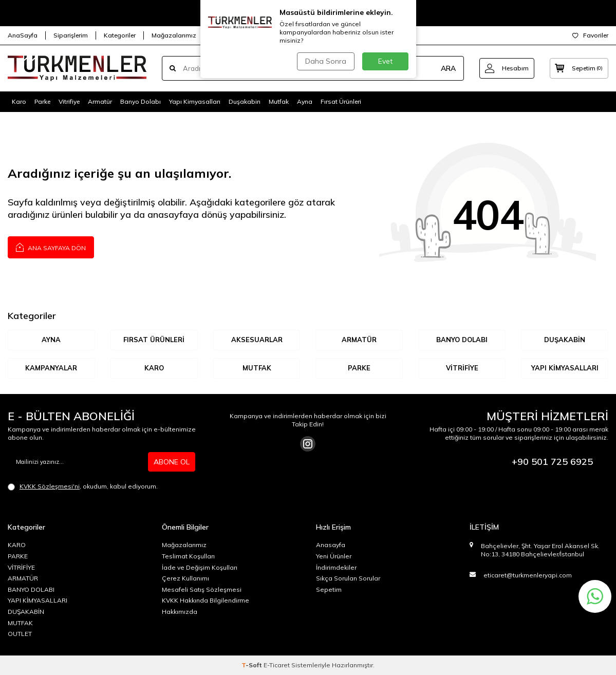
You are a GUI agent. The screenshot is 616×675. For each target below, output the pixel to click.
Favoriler (590, 35)
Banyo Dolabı (141, 101)
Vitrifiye (69, 101)
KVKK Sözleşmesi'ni (50, 486)
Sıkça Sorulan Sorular (348, 578)
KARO (154, 368)
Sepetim (329, 589)
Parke (42, 101)
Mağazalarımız (174, 35)
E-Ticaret (277, 665)
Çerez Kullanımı (185, 578)
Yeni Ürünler (334, 556)
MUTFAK (257, 368)
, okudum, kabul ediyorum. (83, 486)
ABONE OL (172, 462)
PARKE (18, 556)
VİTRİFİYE (462, 368)
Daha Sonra (326, 61)
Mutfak (279, 101)
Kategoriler (120, 35)
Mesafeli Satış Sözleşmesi (202, 589)
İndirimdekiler (336, 567)
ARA (448, 68)
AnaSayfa (23, 35)
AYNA (51, 340)
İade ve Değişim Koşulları (200, 567)
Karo (19, 101)
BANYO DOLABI (462, 340)
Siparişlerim (71, 35)
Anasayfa (331, 545)
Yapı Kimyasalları (195, 101)
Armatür (100, 101)
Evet (385, 61)
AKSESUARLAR (257, 340)
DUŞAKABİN (565, 340)
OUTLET (20, 634)
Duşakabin (245, 101)
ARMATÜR (359, 340)
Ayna (305, 101)
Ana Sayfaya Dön (51, 247)
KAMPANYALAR (51, 368)
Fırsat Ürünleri (341, 101)
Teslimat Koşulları (188, 556)
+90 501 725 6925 (552, 462)
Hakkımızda (180, 612)
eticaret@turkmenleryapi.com (528, 575)
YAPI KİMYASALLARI (565, 368)
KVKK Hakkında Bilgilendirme (206, 600)
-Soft (253, 665)
